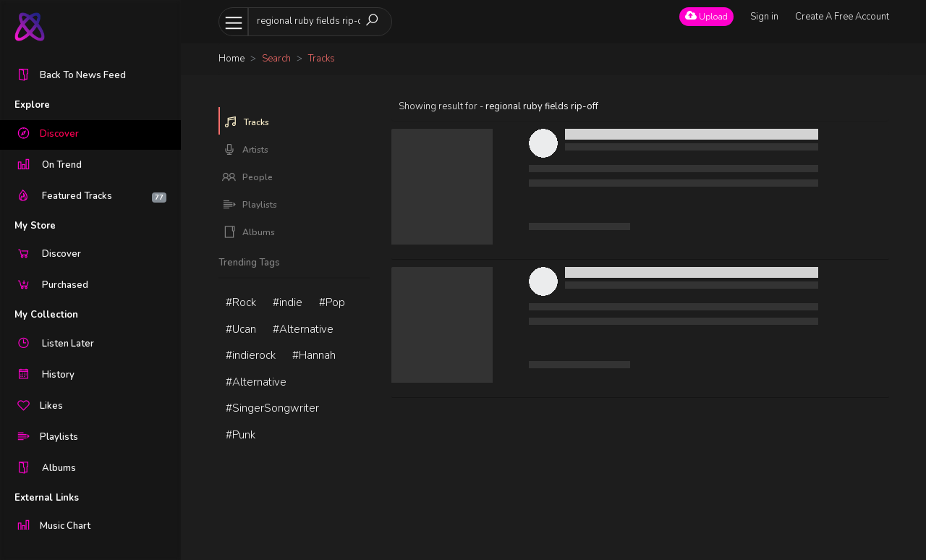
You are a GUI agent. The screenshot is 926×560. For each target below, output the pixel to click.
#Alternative (303, 329)
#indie (288, 302)
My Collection (46, 315)
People (247, 177)
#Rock (241, 302)
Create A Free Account (842, 17)
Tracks (246, 122)
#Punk (241, 435)
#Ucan (241, 329)
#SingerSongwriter (272, 408)
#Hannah (314, 355)
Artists (245, 150)
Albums (249, 232)
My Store (35, 226)
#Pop (332, 302)
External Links (47, 498)
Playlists (250, 205)
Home (231, 59)
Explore (32, 105)
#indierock (251, 355)
